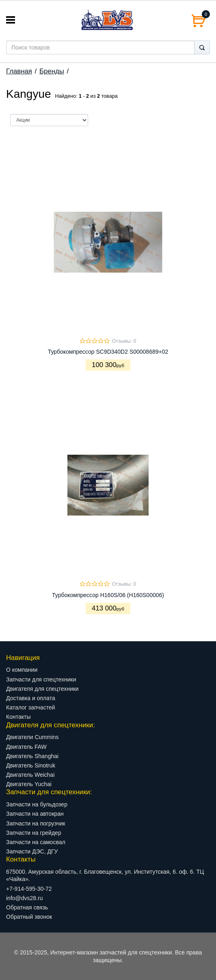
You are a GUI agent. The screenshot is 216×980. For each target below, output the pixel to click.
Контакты (18, 717)
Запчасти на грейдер (34, 833)
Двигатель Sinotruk (31, 765)
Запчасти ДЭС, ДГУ (32, 851)
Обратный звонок (29, 917)
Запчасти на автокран (35, 814)
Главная (19, 71)
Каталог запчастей (31, 707)
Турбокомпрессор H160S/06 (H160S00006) (108, 595)
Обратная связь (27, 907)
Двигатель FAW (26, 747)
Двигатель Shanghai (32, 756)
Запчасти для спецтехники (41, 679)
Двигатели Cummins (32, 737)
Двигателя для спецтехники (42, 689)
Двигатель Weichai (30, 775)
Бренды (52, 71)
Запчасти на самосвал (36, 842)
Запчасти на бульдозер (37, 804)
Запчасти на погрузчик (36, 823)
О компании (22, 670)
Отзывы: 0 (124, 341)
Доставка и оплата (31, 698)
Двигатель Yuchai (29, 784)
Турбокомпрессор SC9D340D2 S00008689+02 (108, 352)
